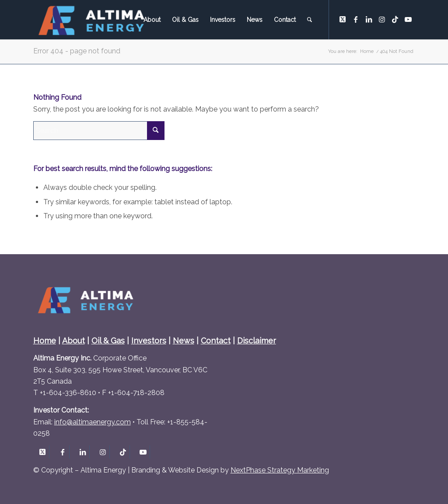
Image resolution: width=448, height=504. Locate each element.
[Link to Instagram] (382, 19)
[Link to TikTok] (395, 19)
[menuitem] (152, 20)
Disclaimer (257, 341)
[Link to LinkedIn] (369, 19)
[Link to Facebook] (356, 19)
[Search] (310, 20)
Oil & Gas (108, 341)
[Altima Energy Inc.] (92, 20)
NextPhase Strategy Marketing (280, 470)
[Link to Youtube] (408, 19)
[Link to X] (343, 19)
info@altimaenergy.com (93, 422)
